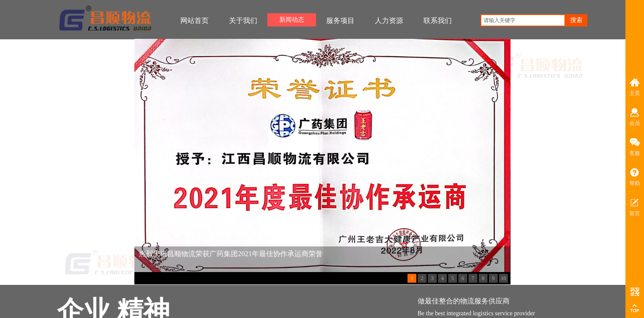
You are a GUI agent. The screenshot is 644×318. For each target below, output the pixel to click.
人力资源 (389, 21)
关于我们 (243, 21)
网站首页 (194, 21)
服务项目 (340, 21)
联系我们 (438, 21)
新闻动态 (292, 20)
